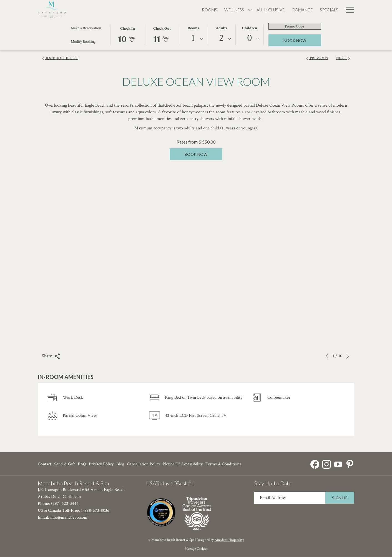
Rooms (193, 28)
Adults (221, 28)
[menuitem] (118, 10)
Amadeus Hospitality (229, 540)
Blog (120, 464)
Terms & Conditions (223, 464)
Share (51, 356)
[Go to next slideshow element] (348, 356)
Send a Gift (65, 464)
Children (250, 28)
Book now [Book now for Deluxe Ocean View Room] (196, 154)
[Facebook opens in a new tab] (315, 464)
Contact (45, 464)
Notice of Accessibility (183, 464)
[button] (127, 34)
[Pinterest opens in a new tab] (350, 464)
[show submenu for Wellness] (159, 10)
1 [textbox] (193, 38)
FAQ (82, 464)
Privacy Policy (101, 464)
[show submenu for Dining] (304, 10)
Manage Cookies (196, 549)
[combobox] (193, 39)
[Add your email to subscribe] (290, 498)
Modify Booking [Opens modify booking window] (83, 42)
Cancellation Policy (144, 464)
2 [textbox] (221, 38)
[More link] (348, 10)
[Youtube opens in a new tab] (338, 464)
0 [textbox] (250, 38)
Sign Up (340, 498)
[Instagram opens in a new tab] (326, 464)
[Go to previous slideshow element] (327, 356)
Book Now (302, 40)
